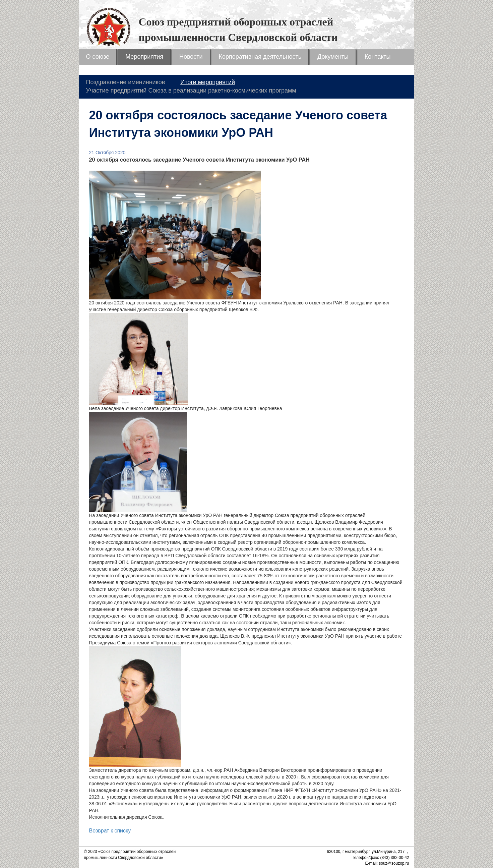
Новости (191, 57)
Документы (333, 57)
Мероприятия (144, 57)
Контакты (378, 57)
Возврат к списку (110, 831)
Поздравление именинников (126, 82)
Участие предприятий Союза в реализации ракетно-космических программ (191, 91)
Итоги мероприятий (208, 82)
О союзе (98, 57)
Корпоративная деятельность (260, 57)
